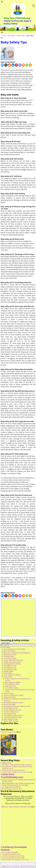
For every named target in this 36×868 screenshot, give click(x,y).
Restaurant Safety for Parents (13, 703)
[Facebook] (2, 65)
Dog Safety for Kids (10, 666)
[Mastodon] (20, 65)
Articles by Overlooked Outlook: (14, 848)
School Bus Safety (9, 704)
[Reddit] (9, 65)
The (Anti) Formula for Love (11, 854)
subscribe (27, 807)
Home (4, 36)
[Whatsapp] (27, 65)
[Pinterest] (16, 65)
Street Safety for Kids (11, 708)
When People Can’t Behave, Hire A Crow (15, 860)
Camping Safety (9, 656)
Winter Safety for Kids (11, 721)
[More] (30, 65)
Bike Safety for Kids (10, 655)
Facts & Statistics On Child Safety (14, 649)
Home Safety (8, 673)
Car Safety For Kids (10, 658)
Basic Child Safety (9, 651)
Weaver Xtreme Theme (29, 866)
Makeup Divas (7, 763)
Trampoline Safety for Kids (12, 717)
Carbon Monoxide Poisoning (13, 660)
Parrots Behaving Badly (10, 852)
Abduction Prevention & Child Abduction (17, 653)
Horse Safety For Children (12, 675)
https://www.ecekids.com (13, 807)
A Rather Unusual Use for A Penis (13, 856)
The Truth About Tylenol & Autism (13, 770)
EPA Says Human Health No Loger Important (17, 765)
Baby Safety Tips (10, 686)
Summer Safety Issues (11, 712)
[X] (6, 65)
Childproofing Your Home (12, 662)
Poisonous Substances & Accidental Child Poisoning (17, 700)
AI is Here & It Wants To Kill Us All (13, 858)
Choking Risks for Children (12, 664)
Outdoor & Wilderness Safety (13, 695)
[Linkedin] (13, 65)
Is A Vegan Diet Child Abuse (11, 787)
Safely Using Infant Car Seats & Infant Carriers (17, 680)
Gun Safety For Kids (10, 669)
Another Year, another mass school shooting (17, 772)
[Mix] (23, 65)
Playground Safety (10, 697)
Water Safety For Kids (11, 719)
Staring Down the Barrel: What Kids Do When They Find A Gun (17, 767)
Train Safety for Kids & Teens (13, 715)
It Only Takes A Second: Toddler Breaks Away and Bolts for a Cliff (18, 781)
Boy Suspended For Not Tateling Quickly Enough (18, 783)
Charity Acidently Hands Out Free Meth (15, 785)
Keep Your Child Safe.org (17, 18)
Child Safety (11, 36)
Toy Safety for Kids (10, 714)
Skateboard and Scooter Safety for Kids (17, 706)
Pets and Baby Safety (12, 684)
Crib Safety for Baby (12, 688)
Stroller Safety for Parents (12, 710)
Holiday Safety (8, 671)
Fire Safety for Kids (10, 668)
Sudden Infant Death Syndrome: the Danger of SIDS (20, 691)
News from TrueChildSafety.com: (12, 776)
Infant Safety (21, 36)
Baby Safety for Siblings (13, 682)
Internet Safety (9, 693)
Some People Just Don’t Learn (12, 789)
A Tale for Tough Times (8, 732)
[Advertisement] (18, 617)
